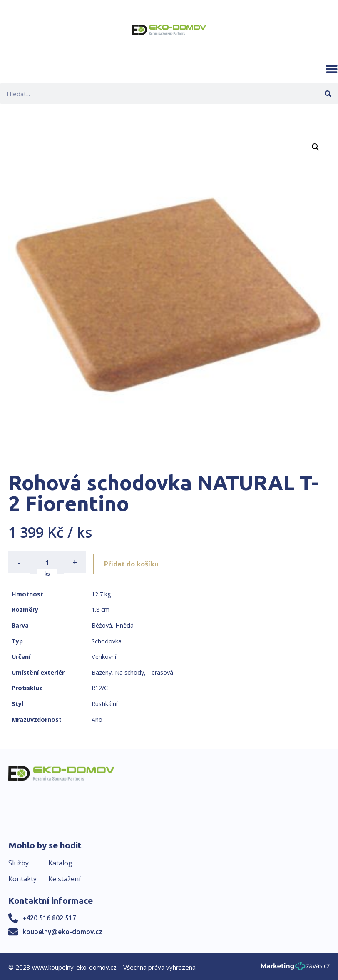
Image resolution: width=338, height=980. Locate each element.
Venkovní (104, 656)
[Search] (328, 94)
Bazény (102, 672)
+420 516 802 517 (49, 918)
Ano (97, 719)
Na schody (129, 672)
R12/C (100, 687)
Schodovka (107, 640)
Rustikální (104, 703)
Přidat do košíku (134, 562)
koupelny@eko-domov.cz (62, 931)
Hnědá (124, 625)
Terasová (160, 672)
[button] (332, 69)
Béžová (102, 625)
